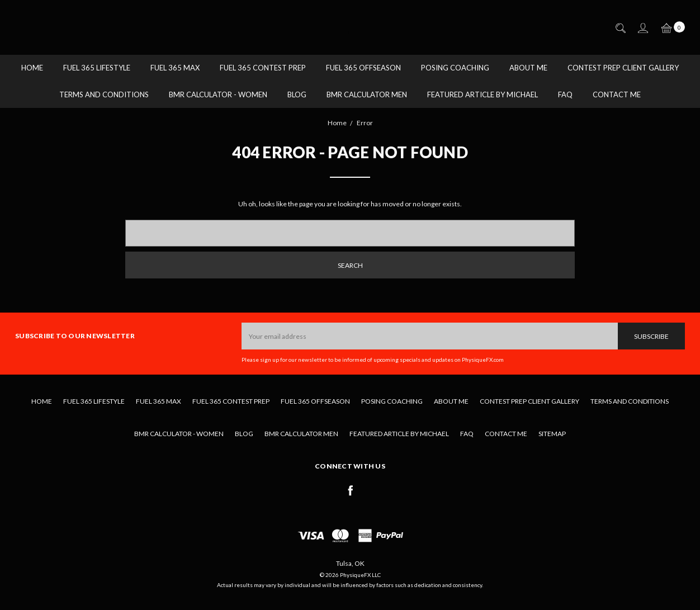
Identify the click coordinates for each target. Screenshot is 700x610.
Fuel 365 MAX (175, 68)
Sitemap (552, 434)
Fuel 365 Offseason (363, 68)
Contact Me (617, 94)
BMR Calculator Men (367, 94)
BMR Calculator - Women (218, 94)
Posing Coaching (455, 68)
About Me (528, 68)
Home (32, 68)
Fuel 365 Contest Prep (263, 68)
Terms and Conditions (104, 94)
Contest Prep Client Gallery (623, 68)
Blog (297, 94)
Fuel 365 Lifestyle (97, 68)
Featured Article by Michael (483, 94)
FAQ (565, 94)
